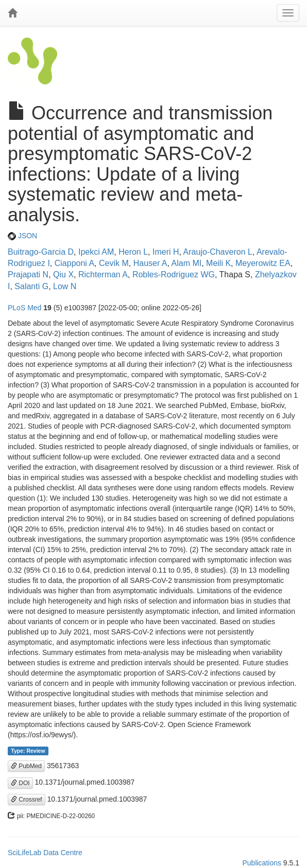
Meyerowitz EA (263, 263)
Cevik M (114, 263)
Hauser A (150, 263)
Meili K (218, 263)
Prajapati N (28, 274)
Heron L (133, 252)
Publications (262, 863)
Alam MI (187, 263)
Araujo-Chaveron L (218, 252)
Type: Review (28, 751)
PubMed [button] (26, 766)
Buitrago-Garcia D (41, 252)
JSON (22, 236)
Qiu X (63, 274)
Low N (65, 286)
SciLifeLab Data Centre (45, 853)
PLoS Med (24, 308)
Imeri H (166, 252)
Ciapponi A (74, 263)
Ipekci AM (96, 252)
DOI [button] (20, 783)
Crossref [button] (27, 800)
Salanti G (31, 286)
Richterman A (103, 274)
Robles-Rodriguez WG (174, 274)
